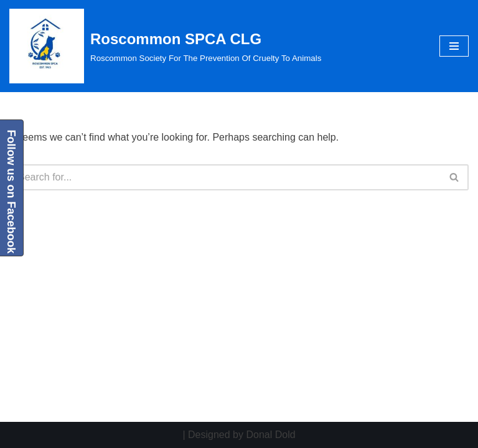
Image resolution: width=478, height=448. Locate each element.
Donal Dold (270, 435)
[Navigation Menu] (454, 46)
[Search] (225, 177)
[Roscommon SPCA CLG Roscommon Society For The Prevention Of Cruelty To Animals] (165, 46)
